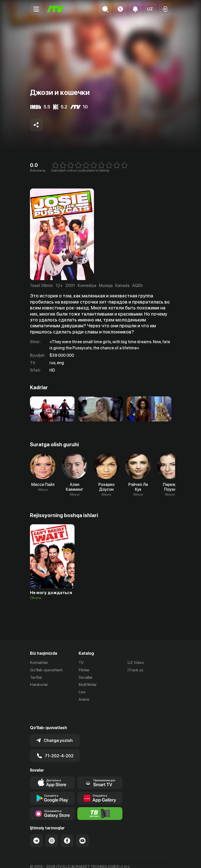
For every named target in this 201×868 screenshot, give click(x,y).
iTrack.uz (135, 670)
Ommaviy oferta (44, 859)
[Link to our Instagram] (52, 824)
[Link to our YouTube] (82, 824)
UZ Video (136, 663)
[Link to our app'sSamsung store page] (52, 797)
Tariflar (36, 677)
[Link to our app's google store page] (52, 781)
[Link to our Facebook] (67, 824)
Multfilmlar (88, 685)
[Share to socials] (36, 125)
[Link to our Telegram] (36, 824)
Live (82, 692)
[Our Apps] (100, 766)
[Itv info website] (100, 797)
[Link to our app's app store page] (52, 766)
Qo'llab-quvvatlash (46, 670)
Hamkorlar (39, 685)
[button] (150, 9)
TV (81, 663)
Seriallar (86, 677)
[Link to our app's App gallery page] (100, 781)
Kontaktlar (39, 663)
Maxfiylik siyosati (79, 859)
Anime (84, 699)
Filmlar (84, 670)
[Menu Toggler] (36, 9)
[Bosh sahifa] (55, 9)
